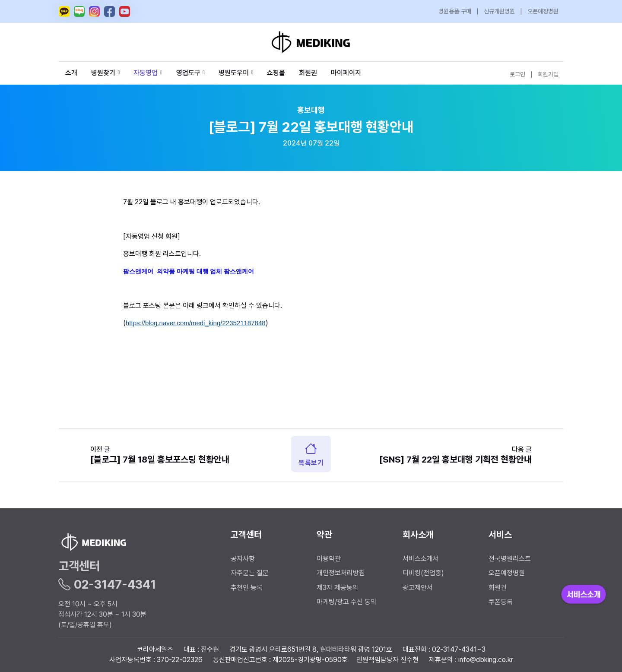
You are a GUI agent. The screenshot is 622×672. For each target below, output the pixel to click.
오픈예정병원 (543, 11)
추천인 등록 (247, 588)
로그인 (517, 74)
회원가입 (548, 74)
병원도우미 (236, 73)
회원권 (308, 73)
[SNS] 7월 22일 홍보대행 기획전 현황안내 (455, 459)
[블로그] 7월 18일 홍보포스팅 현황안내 (160, 459)
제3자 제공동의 (338, 588)
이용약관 (329, 559)
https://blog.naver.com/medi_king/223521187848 (196, 323)
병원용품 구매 (455, 11)
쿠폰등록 (501, 602)
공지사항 (243, 559)
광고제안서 (418, 588)
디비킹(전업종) (423, 573)
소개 (71, 73)
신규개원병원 (499, 11)
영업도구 (188, 73)
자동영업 (148, 73)
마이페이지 (346, 73)
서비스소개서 (421, 559)
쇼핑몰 (276, 73)
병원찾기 (105, 73)
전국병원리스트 (510, 559)
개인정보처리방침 (341, 573)
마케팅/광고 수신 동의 (347, 602)
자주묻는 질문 (250, 573)
